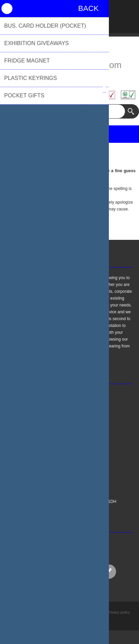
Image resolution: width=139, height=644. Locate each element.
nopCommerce (80, 620)
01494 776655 (69, 78)
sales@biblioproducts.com (69, 65)
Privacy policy (119, 612)
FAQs (43, 440)
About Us (47, 474)
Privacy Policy (51, 457)
